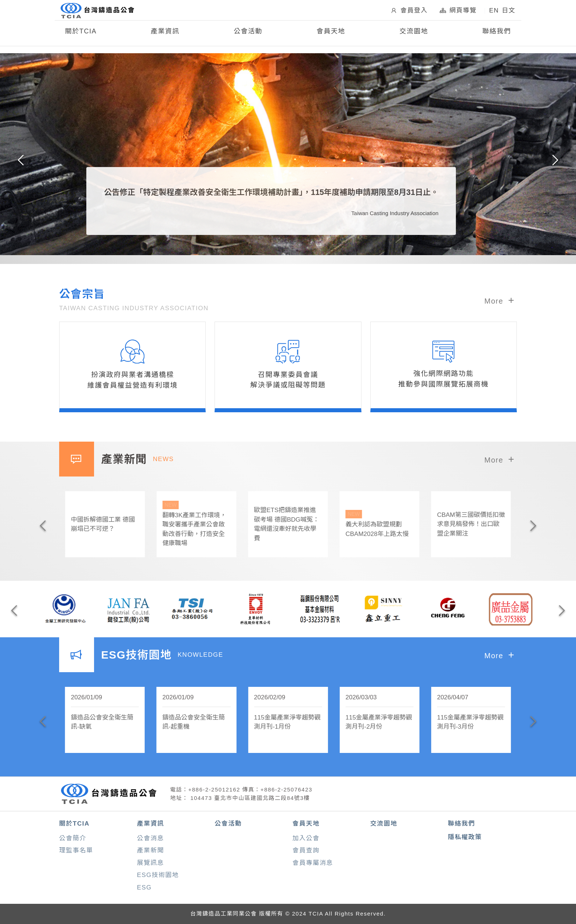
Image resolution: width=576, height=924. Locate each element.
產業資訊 (151, 824)
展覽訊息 (151, 863)
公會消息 (151, 838)
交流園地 (414, 36)
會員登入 (409, 13)
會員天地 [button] (331, 36)
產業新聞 (151, 850)
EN (494, 13)
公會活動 (248, 36)
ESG (144, 887)
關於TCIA (74, 824)
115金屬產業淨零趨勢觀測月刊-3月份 (470, 722)
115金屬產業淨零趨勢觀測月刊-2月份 (379, 722)
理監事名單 (76, 850)
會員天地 (306, 824)
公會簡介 (73, 838)
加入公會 (306, 838)
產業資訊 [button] (165, 36)
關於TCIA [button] (81, 36)
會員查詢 (306, 850)
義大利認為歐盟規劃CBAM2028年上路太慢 (379, 524)
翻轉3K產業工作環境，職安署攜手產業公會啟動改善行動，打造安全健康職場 (196, 524)
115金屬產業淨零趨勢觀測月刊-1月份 (287, 722)
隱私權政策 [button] (465, 837)
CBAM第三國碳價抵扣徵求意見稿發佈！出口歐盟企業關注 (471, 524)
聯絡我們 (497, 36)
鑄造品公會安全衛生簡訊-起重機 (194, 722)
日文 (509, 13)
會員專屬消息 (313, 863)
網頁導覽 (458, 13)
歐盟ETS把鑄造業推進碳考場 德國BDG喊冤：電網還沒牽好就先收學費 (287, 524)
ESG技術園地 (158, 875)
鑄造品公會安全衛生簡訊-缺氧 (102, 722)
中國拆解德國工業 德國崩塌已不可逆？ (103, 524)
